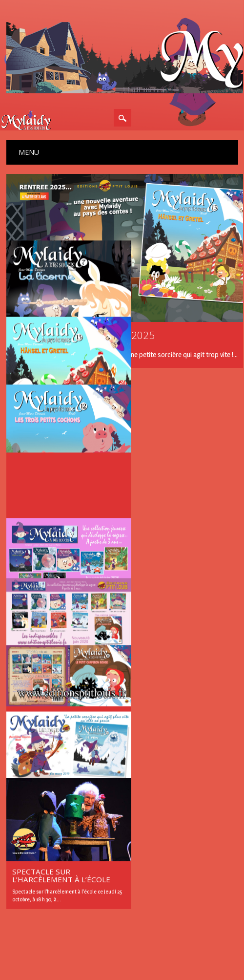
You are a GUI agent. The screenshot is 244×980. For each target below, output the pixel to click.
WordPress (179, 939)
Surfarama (143, 939)
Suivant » (158, 836)
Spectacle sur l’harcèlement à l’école (61, 855)
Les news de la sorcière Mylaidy (56, 893)
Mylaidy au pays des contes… (53, 463)
